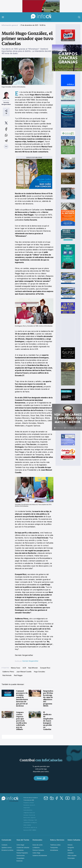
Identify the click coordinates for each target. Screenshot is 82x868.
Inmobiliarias (54, 850)
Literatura (71, 853)
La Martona (36, 848)
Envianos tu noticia (7, 850)
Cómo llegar (20, 845)
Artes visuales (72, 856)
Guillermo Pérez (8, 672)
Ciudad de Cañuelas (23, 848)
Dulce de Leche (38, 845)
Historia (70, 845)
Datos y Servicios (57, 840)
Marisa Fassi (15, 668)
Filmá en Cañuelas (38, 850)
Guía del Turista (23, 840)
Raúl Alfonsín (33, 668)
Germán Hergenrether (30, 661)
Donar (41, 778)
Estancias (20, 861)
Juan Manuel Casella (24, 672)
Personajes (71, 858)
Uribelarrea (20, 850)
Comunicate (6, 840)
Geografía (71, 848)
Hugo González (39, 672)
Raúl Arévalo (7, 675)
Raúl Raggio (18, 675)
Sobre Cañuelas (74, 840)
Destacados (37, 840)
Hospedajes (20, 858)
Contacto (4, 845)
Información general (10, 25)
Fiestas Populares (22, 853)
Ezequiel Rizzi (45, 668)
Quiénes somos (7, 848)
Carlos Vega (36, 853)
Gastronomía (21, 856)
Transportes (54, 848)
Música (70, 850)
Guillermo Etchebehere (40, 856)
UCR (24, 668)
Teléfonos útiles (55, 845)
